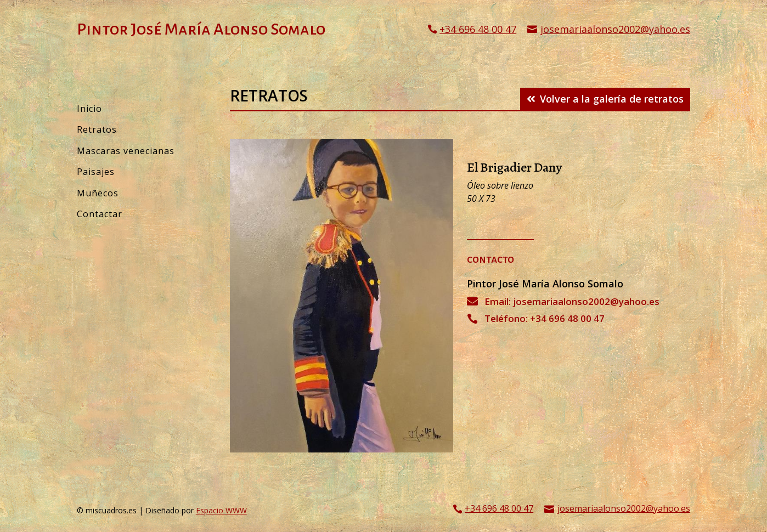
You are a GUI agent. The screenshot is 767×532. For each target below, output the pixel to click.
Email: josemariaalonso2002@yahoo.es (572, 301)
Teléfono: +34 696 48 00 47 (545, 318)
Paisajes (96, 172)
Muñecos (98, 193)
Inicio (89, 109)
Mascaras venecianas (126, 151)
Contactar (100, 214)
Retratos (97, 129)
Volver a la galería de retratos (612, 99)
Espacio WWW (221, 510)
